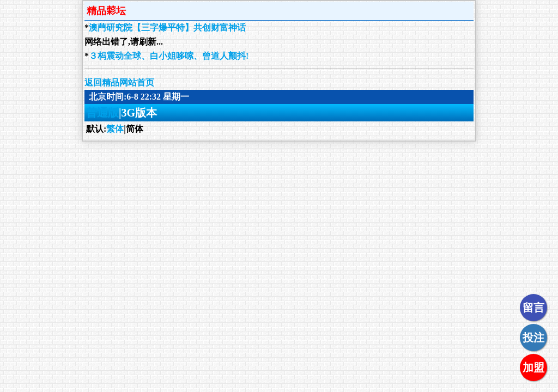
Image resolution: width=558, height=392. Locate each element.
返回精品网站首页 (119, 82)
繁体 (115, 129)
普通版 (102, 113)
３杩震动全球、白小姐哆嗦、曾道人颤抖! (169, 56)
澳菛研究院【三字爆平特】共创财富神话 (167, 27)
